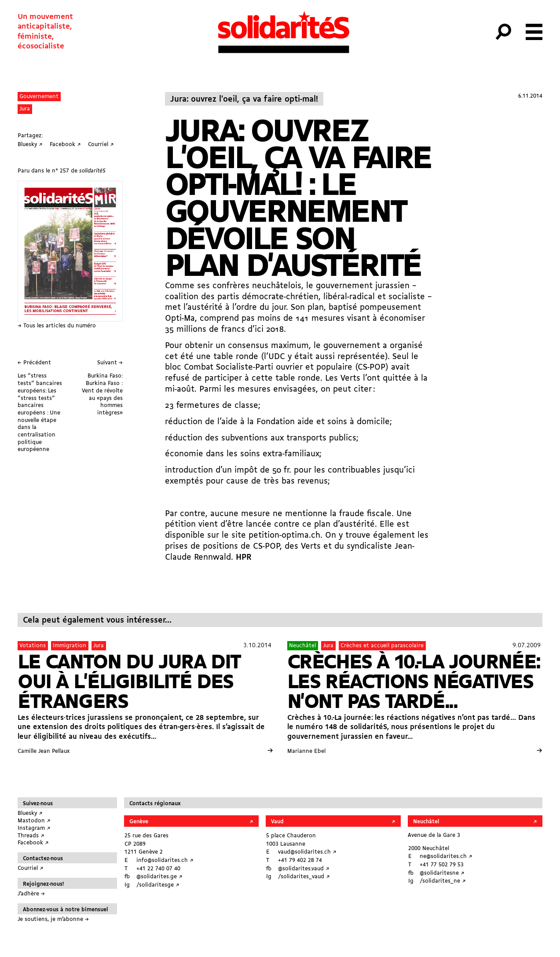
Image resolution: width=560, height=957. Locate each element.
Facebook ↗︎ (33, 843)
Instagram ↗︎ (34, 828)
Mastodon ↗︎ (34, 821)
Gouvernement (39, 97)
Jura (25, 109)
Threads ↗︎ (31, 836)
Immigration (70, 646)
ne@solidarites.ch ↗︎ (446, 856)
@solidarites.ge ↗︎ (159, 877)
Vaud (277, 822)
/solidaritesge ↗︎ (158, 885)
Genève (139, 822)
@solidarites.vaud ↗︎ (304, 869)
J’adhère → (31, 894)
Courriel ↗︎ (31, 868)
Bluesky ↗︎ (30, 813)
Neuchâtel (302, 646)
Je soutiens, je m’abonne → (53, 919)
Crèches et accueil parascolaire (382, 646)
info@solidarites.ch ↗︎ (165, 860)
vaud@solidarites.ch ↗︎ (307, 852)
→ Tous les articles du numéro (57, 326)
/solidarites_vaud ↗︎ (304, 877)
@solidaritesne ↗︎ (442, 873)
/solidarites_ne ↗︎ (443, 881)
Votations (33, 646)
